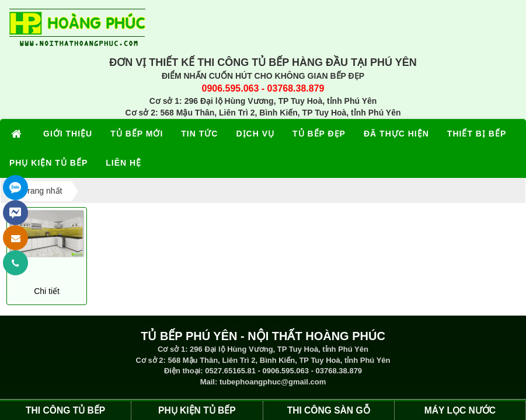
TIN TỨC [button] (199, 134)
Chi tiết (47, 291)
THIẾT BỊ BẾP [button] (477, 134)
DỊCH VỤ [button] (255, 134)
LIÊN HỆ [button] (123, 163)
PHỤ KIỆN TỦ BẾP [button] (48, 163)
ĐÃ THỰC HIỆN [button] (396, 134)
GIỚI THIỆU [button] (68, 134)
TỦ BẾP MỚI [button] (137, 134)
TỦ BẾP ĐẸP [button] (319, 134)
